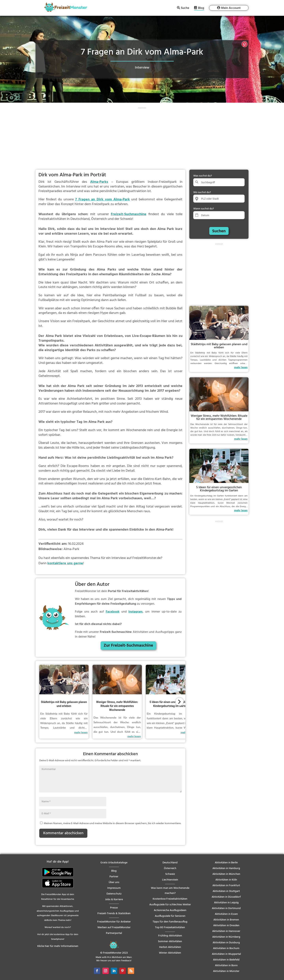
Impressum (114, 888)
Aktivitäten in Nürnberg (226, 937)
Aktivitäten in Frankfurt (226, 886)
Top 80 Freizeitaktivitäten (170, 927)
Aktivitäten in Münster (226, 971)
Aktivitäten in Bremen (226, 920)
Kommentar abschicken (63, 833)
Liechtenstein (170, 880)
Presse (114, 908)
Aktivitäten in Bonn (226, 966)
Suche (185, 8)
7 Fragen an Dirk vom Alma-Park (102, 199)
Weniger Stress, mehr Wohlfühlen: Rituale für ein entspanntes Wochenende (117, 706)
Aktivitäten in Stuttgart (226, 891)
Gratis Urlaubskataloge (114, 863)
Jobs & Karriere (114, 900)
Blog (201, 8)
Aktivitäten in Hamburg (226, 868)
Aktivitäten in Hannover (226, 931)
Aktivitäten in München (226, 874)
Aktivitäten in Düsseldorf (226, 897)
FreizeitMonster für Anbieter (114, 922)
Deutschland (170, 863)
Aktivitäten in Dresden (226, 926)
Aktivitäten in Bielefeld (226, 960)
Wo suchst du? (202, 192)
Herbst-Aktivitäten (170, 947)
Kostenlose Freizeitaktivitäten (170, 899)
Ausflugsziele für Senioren (170, 916)
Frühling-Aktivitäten (170, 936)
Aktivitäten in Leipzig (226, 903)
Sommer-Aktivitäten (170, 941)
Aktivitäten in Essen (226, 914)
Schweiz (170, 874)
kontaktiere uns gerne (65, 563)
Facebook (113, 612)
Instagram (135, 612)
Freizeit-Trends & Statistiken (114, 914)
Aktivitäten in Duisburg (226, 943)
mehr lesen (81, 732)
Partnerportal (114, 933)
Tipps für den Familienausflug (170, 922)
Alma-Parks (99, 182)
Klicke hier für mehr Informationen (58, 946)
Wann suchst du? (204, 209)
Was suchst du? (203, 176)
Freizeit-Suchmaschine (129, 214)
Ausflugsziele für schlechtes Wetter (170, 905)
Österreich (170, 868)
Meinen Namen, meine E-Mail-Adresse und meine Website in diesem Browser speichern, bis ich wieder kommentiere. (113, 823)
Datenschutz (114, 894)
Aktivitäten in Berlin (226, 863)
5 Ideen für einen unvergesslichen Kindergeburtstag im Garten (219, 489)
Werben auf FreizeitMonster (114, 927)
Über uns (114, 882)
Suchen (219, 231)
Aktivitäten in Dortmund (226, 908)
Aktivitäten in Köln (226, 880)
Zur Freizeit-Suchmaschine (128, 646)
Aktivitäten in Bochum (226, 948)
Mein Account (231, 8)
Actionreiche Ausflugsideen (170, 910)
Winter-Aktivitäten (170, 953)
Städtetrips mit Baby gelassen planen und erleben (219, 346)
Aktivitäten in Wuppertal (226, 954)
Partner (114, 877)
